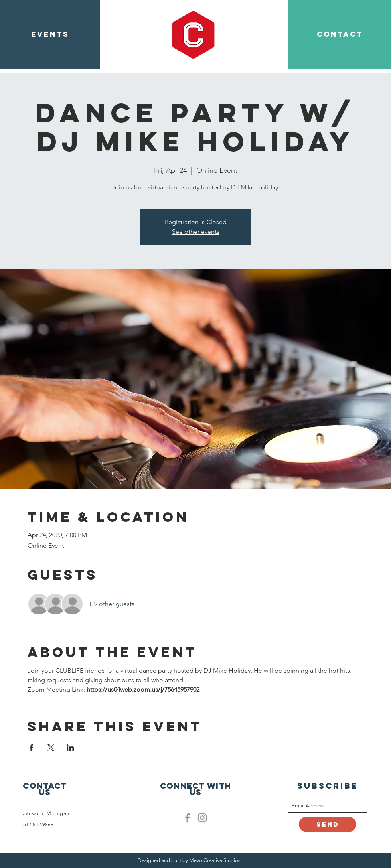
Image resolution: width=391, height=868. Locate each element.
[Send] (328, 824)
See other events (196, 232)
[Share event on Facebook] (31, 748)
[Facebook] (188, 818)
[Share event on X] (51, 748)
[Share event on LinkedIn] (70, 748)
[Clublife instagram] (202, 818)
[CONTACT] (340, 34)
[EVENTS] (50, 34)
